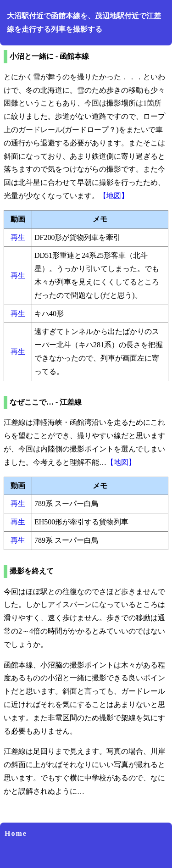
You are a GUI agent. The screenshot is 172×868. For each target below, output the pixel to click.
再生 (18, 237)
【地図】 (114, 196)
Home (16, 833)
